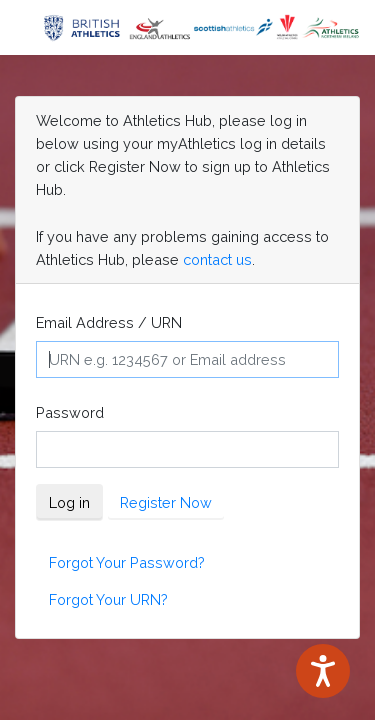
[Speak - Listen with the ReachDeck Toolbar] (323, 671)
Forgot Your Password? (127, 562)
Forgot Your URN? (108, 599)
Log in (69, 502)
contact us (217, 259)
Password (70, 412)
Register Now (166, 502)
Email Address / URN (109, 322)
